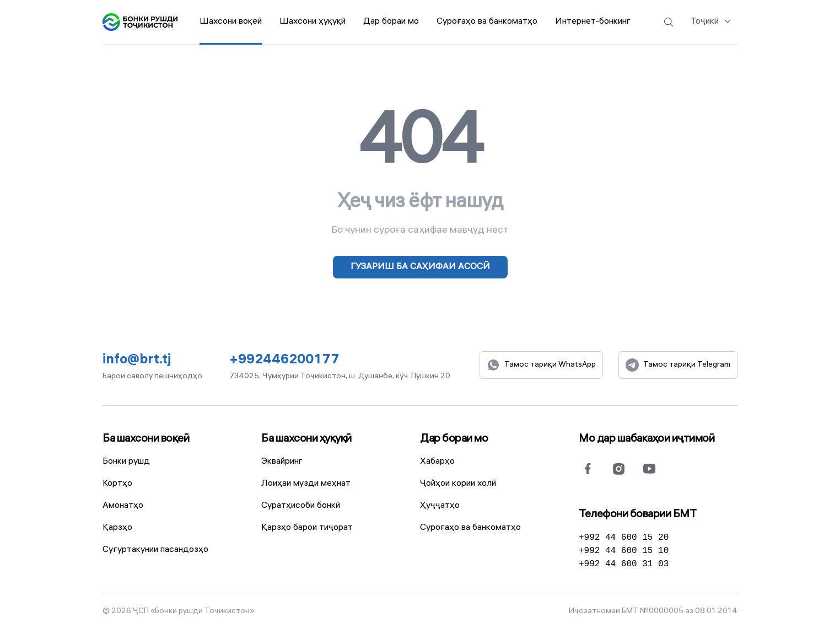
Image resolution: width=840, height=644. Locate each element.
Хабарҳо (437, 462)
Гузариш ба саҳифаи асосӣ (420, 267)
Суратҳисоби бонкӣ (301, 506)
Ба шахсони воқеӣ (146, 439)
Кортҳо (117, 484)
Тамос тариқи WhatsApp (541, 365)
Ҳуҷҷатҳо (440, 506)
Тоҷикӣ (712, 21)
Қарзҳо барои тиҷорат (307, 528)
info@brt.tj (137, 361)
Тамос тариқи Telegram (678, 365)
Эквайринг (282, 462)
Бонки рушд (126, 462)
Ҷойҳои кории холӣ (458, 484)
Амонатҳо (123, 506)
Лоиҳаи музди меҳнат (306, 484)
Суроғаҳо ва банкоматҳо (470, 528)
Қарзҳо (117, 528)
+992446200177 (284, 361)
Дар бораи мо (454, 439)
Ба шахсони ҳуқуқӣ (306, 439)
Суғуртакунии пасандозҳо (155, 550)
